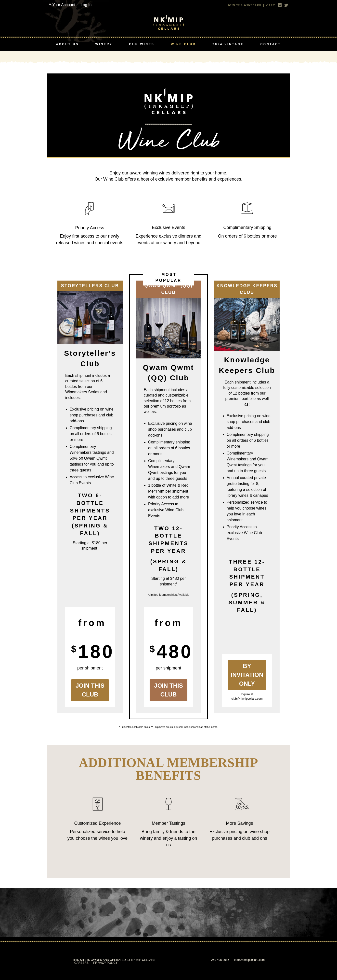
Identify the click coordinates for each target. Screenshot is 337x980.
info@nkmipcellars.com (249, 960)
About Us (67, 44)
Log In (86, 5)
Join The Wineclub (245, 5)
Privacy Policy (105, 963)
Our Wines (142, 44)
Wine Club (183, 44)
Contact (271, 44)
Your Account (64, 5)
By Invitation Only (247, 675)
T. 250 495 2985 (219, 960)
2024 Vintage (228, 44)
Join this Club (90, 690)
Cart (271, 5)
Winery (104, 44)
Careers (81, 963)
